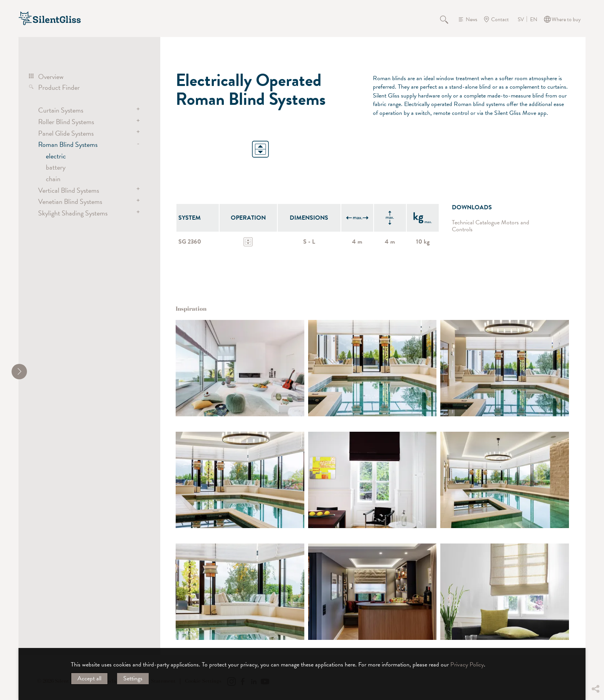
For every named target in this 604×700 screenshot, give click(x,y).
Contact (500, 19)
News (471, 19)
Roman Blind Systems (68, 144)
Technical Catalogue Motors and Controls (491, 226)
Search (448, 19)
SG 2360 (190, 242)
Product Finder (59, 87)
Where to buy (566, 19)
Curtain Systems (61, 110)
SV (521, 20)
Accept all (89, 678)
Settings (133, 678)
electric (56, 156)
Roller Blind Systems (66, 122)
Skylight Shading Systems (73, 213)
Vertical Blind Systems (69, 190)
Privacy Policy (467, 665)
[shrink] (19, 372)
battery (56, 167)
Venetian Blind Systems (70, 201)
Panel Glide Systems (66, 133)
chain (53, 179)
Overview (51, 77)
